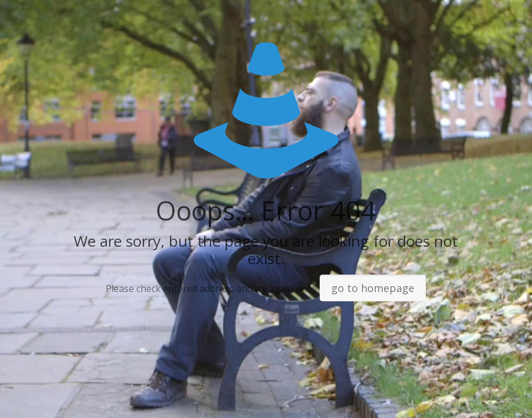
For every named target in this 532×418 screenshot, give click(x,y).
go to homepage (373, 288)
